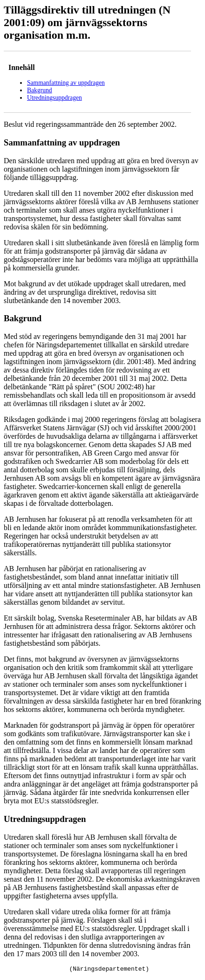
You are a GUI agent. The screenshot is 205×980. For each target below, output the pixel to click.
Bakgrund (40, 90)
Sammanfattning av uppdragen (66, 83)
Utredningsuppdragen (55, 98)
